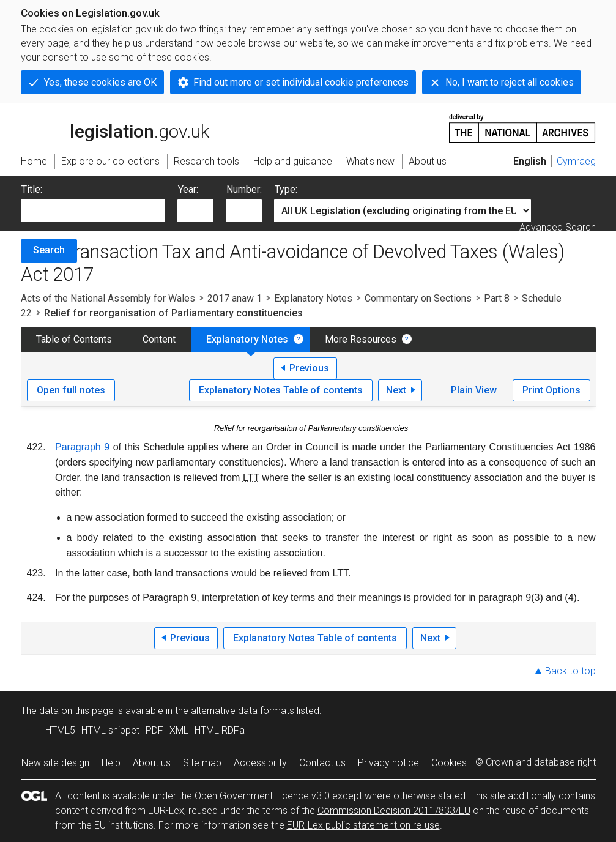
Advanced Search (558, 227)
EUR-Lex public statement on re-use (363, 825)
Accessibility (260, 763)
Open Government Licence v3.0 (262, 796)
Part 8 (497, 298)
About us (152, 763)
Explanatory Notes (313, 298)
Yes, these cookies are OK (100, 82)
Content (159, 339)
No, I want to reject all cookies (510, 82)
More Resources (361, 339)
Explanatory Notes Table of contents (281, 390)
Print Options (551, 390)
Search (49, 250)
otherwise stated (429, 796)
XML (179, 730)
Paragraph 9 (82, 447)
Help (111, 763)
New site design (55, 763)
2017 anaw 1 (235, 298)
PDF (154, 730)
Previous (309, 368)
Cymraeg (576, 161)
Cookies (449, 763)
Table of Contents (74, 339)
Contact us (322, 763)
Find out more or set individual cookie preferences (301, 82)
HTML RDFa (220, 730)
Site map (202, 763)
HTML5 (60, 730)
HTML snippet (110, 730)
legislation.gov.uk (115, 127)
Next (396, 390)
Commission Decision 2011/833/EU (394, 810)
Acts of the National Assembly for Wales (108, 298)
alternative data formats (243, 711)
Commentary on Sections (418, 298)
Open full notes (71, 390)
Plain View (474, 390)
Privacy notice (388, 763)
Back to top (570, 671)
